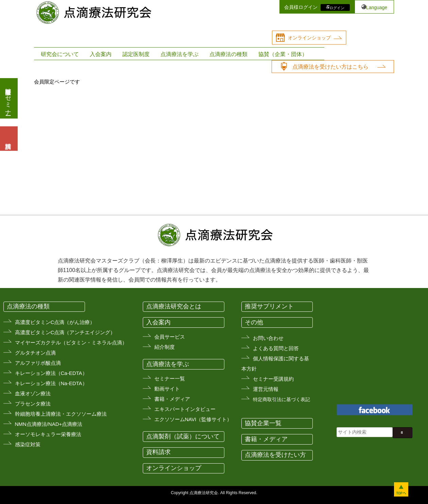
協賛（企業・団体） (283, 54)
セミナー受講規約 (273, 379)
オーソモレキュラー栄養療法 (48, 434)
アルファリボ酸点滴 (38, 363)
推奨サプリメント (269, 306)
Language (377, 7)
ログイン (337, 7)
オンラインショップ (309, 38)
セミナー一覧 (170, 379)
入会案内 (101, 54)
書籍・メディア (172, 399)
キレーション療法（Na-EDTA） (51, 383)
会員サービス (170, 337)
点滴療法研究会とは (174, 306)
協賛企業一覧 (263, 423)
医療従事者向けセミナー (8, 98)
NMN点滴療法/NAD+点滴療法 (49, 424)
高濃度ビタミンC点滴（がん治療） (55, 322)
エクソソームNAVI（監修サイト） (193, 419)
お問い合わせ (268, 338)
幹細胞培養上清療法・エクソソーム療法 (61, 414)
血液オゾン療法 (33, 393)
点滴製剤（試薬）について (183, 436)
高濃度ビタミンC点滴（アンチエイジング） (65, 332)
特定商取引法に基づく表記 (281, 399)
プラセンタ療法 (33, 404)
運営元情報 (266, 389)
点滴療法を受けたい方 (275, 455)
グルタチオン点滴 (35, 353)
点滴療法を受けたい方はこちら (330, 67)
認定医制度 (136, 54)
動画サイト (167, 389)
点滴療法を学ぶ (179, 54)
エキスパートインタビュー (185, 409)
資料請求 (158, 452)
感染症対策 (28, 444)
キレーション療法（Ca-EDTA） (51, 373)
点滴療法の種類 (228, 54)
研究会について (60, 54)
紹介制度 (165, 347)
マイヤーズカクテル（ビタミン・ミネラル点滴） (71, 343)
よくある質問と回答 (276, 348)
